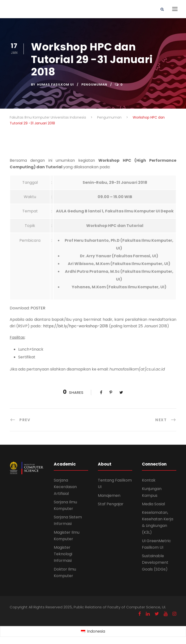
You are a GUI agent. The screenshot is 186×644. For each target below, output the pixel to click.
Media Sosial (153, 504)
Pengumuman (94, 85)
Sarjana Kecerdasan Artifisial (65, 487)
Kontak (149, 480)
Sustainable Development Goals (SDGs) (155, 562)
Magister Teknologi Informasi (63, 554)
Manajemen (109, 495)
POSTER (38, 308)
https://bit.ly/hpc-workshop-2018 (76, 326)
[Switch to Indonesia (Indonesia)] (93, 632)
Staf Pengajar (111, 504)
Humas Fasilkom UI (55, 85)
